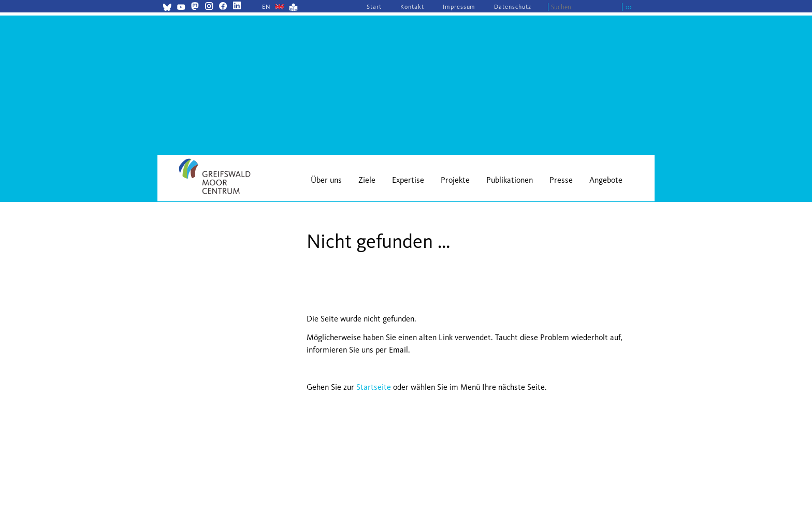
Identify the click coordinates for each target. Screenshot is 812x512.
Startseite (374, 387)
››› (629, 7)
